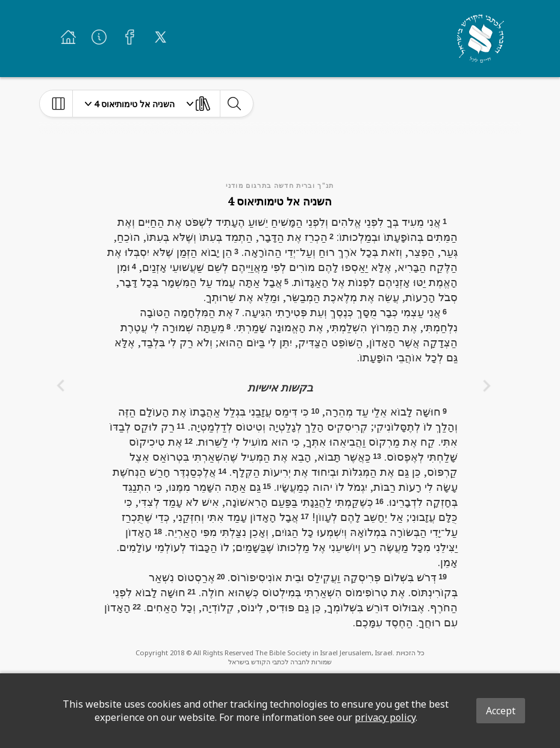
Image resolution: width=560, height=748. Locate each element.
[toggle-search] (234, 104)
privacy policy (385, 717)
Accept (501, 711)
